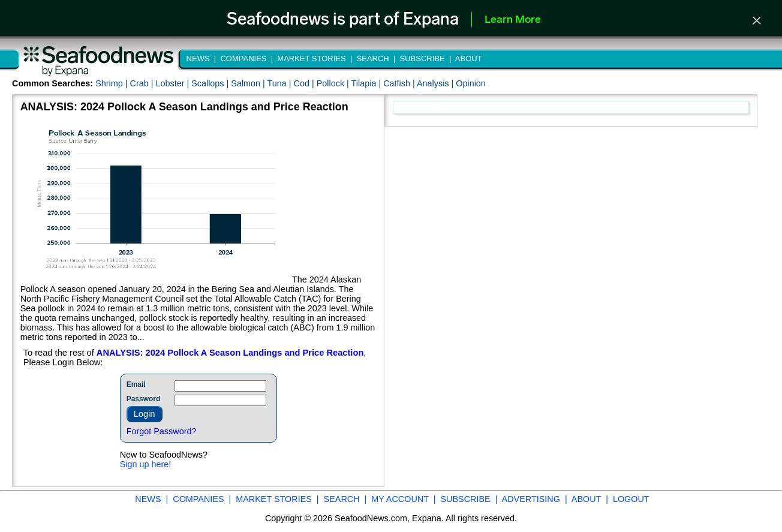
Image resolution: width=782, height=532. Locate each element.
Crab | (142, 83)
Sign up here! (146, 464)
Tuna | (281, 83)
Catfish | (400, 83)
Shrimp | (112, 83)
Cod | (305, 83)
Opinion (471, 83)
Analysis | (436, 83)
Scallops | (211, 83)
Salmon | (249, 83)
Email (136, 384)
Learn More (513, 20)
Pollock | (334, 83)
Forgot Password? (162, 431)
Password (144, 399)
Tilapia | (368, 83)
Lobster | (173, 83)
